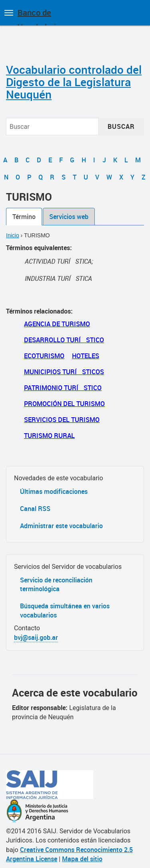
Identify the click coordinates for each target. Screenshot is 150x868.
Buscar (121, 126)
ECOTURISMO (44, 356)
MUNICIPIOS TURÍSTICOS (64, 372)
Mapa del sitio (82, 859)
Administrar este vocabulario (61, 526)
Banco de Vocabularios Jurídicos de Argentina (41, 16)
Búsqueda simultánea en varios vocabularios (65, 611)
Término (24, 217)
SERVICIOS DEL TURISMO (62, 420)
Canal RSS (35, 509)
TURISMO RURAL (49, 436)
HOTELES (86, 356)
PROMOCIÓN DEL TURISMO (64, 404)
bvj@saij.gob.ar (36, 637)
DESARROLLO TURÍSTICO (64, 340)
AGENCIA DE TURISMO (57, 324)
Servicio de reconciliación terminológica (56, 585)
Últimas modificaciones (54, 491)
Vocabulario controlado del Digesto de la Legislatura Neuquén (74, 82)
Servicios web (69, 217)
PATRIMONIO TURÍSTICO (63, 388)
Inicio (13, 235)
